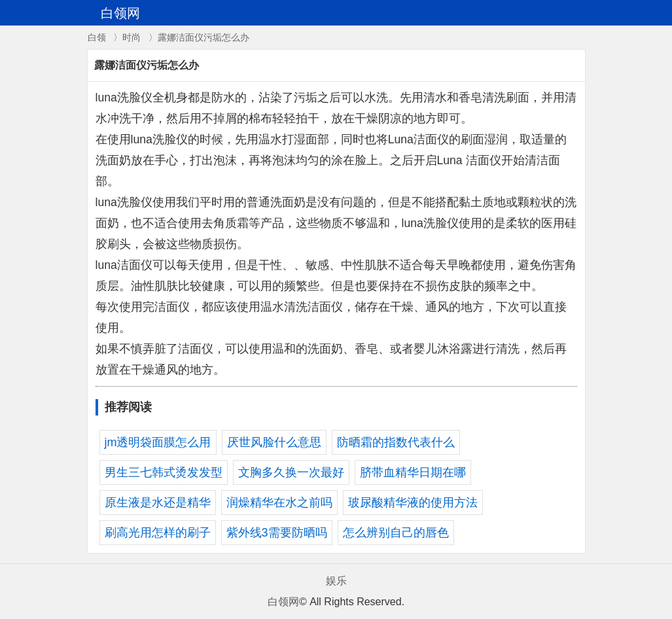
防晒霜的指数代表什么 (396, 442)
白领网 (283, 602)
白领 (97, 37)
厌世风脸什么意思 (274, 442)
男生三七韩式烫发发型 (164, 472)
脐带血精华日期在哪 (413, 472)
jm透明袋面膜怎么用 (158, 442)
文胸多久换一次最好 (291, 472)
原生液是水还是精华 (158, 503)
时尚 (132, 37)
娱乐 (336, 581)
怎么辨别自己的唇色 (396, 533)
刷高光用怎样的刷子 (158, 533)
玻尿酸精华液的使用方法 (413, 503)
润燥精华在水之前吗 (279, 503)
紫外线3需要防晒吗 (277, 533)
